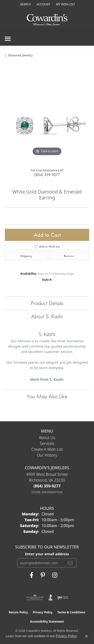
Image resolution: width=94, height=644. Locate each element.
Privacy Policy (43, 612)
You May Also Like (47, 396)
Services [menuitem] (47, 443)
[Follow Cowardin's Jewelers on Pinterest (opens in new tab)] (43, 575)
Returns (69, 256)
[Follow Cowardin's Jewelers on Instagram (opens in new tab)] (55, 575)
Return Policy (18, 612)
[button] (25, 4)
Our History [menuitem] (47, 455)
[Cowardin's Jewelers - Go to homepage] (47, 20)
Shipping (26, 256)
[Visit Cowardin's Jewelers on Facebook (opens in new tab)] (32, 575)
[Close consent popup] (87, 636)
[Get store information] (47, 492)
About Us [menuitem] (47, 438)
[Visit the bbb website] (51, 598)
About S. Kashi (47, 316)
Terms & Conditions (71, 612)
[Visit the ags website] (35, 598)
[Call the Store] (47, 486)
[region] (47, 115)
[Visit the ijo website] (63, 598)
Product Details (47, 303)
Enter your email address (47, 554)
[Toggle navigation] (8, 39)
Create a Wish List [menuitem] (47, 449)
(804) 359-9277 (47, 175)
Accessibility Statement (47, 622)
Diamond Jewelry (20, 55)
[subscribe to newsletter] (70, 563)
